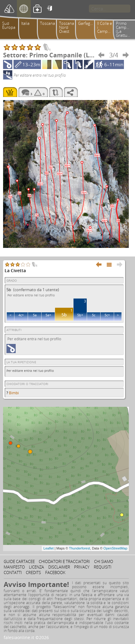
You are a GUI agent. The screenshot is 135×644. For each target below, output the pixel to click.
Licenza (36, 567)
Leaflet (48, 548)
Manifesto (14, 567)
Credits (33, 573)
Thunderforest (79, 548)
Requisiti (103, 567)
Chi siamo (104, 561)
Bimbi (14, 393)
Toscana (48, 23)
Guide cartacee (19, 561)
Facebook (55, 573)
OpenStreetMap (115, 548)
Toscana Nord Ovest (67, 27)
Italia (25, 23)
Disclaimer (59, 567)
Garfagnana (87, 23)
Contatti (13, 573)
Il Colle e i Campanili (106, 27)
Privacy (82, 567)
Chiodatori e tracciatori (64, 561)
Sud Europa (9, 25)
